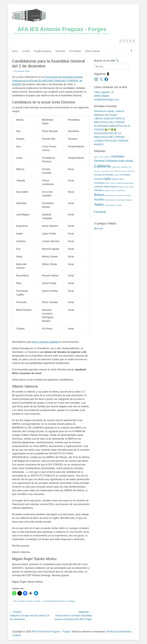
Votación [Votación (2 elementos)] (119, 205)
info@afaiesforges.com (107, 100)
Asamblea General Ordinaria (54, 601)
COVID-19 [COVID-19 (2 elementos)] (117, 171)
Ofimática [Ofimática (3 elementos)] (99, 190)
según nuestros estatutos (45, 342)
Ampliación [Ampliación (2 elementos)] (107, 157)
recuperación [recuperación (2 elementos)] (110, 195)
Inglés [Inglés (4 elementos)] (107, 179)
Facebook (100, 212)
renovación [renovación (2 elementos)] (127, 195)
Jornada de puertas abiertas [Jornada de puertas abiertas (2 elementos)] (125, 183)
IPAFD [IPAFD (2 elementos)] (108, 183)
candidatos (71, 601)
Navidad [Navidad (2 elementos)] (121, 187)
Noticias (30, 601)
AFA (15, 601)
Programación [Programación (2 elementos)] (121, 191)
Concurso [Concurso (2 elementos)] (97, 171)
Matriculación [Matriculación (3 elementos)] (111, 187)
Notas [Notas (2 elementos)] (132, 187)
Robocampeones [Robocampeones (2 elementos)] (110, 200)
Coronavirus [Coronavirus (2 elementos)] (105, 171)
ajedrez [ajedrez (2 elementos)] (96, 157)
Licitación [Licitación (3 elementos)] (99, 187)
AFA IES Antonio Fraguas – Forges (51, 632)
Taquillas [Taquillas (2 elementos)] (129, 200)
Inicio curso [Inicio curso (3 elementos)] (118, 179)
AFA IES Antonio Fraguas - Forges (62, 29)
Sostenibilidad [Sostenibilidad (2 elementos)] (121, 200)
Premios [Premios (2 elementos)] (113, 191)
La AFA (26, 51)
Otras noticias (93, 51)
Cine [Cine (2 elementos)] (130, 167)
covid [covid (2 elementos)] (111, 171)
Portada (37, 601)
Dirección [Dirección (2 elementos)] (124, 171)
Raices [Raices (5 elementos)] (99, 195)
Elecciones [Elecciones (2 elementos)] (131, 171)
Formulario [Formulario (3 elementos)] (125, 175)
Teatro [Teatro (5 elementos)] (99, 204)
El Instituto (75, 51)
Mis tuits (99, 229)
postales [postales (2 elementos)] (107, 191)
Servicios (60, 51)
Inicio (15, 51)
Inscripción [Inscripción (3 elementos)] (99, 183)
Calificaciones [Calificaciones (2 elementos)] (116, 167)
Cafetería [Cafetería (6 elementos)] (102, 166)
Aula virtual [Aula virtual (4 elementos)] (126, 161)
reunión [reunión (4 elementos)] (99, 199)
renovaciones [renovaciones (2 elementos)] (119, 195)
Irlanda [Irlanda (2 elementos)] (113, 183)
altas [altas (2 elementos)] (101, 157)
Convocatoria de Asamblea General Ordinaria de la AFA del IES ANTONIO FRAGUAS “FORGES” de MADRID (47, 81)
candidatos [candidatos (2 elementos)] (124, 167)
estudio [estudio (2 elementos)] (116, 175)
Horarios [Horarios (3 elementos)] (98, 179)
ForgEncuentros (43, 51)
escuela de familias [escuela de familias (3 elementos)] (104, 175)
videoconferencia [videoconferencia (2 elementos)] (110, 205)
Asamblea (22, 601)
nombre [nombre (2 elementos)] (127, 187)
